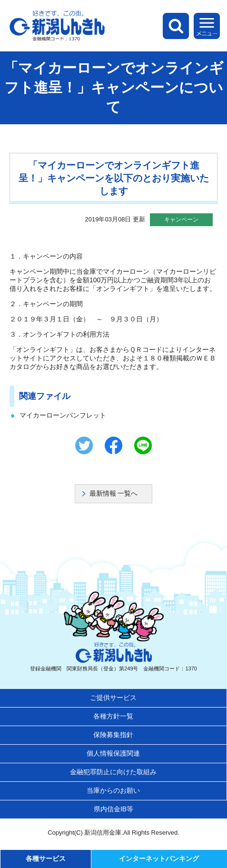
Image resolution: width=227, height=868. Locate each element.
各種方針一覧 (113, 716)
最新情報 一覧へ (114, 493)
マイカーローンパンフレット (63, 415)
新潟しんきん (57, 26)
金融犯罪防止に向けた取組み (113, 772)
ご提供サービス (113, 698)
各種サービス (46, 858)
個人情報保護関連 (113, 753)
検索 (176, 26)
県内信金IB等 (113, 809)
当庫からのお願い (113, 790)
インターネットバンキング (159, 858)
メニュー (207, 26)
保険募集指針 (113, 735)
